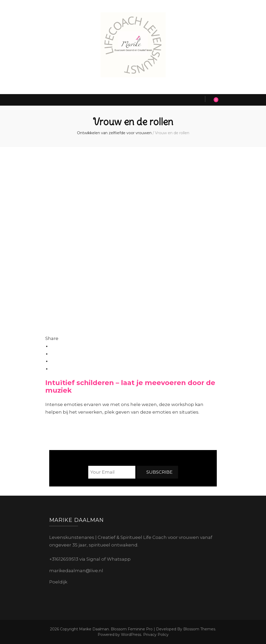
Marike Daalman (94, 629)
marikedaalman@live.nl (76, 571)
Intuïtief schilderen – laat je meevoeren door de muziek (130, 386)
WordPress (131, 635)
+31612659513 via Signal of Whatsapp (90, 559)
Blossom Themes (199, 629)
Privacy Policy (156, 635)
